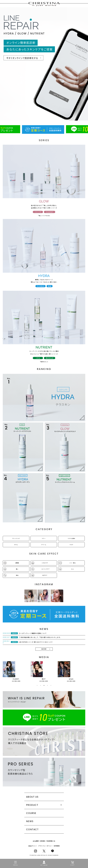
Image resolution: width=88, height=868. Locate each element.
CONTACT (32, 829)
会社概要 (36, 841)
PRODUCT (32, 805)
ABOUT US (32, 797)
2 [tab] (41, 685)
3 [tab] (44, 685)
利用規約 (43, 841)
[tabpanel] (16, 672)
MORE (44, 649)
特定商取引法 (51, 841)
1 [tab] (37, 685)
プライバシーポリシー (45, 846)
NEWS (30, 821)
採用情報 (57, 846)
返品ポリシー (33, 846)
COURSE (31, 813)
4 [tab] (47, 685)
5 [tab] (51, 685)
